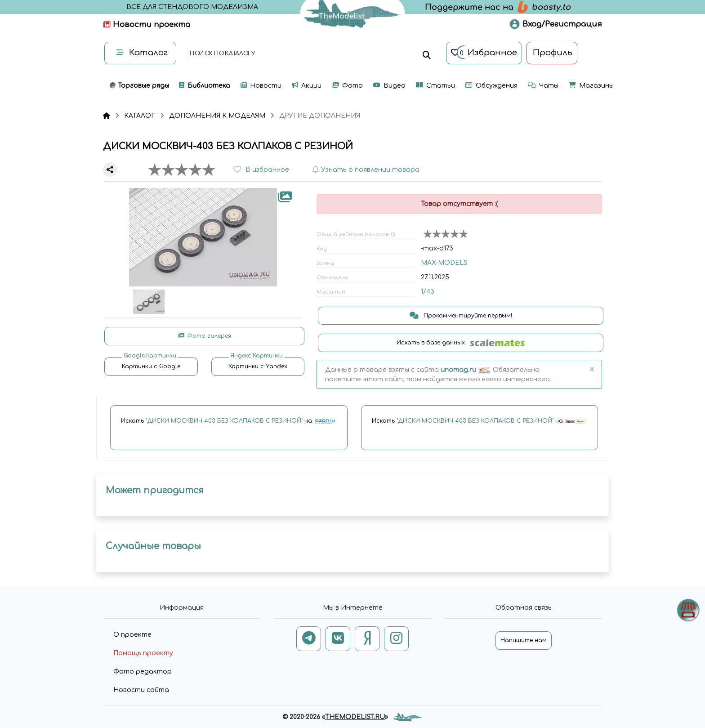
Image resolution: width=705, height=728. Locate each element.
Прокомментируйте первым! (461, 316)
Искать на (229, 421)
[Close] (591, 370)
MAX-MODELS (444, 263)
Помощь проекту (143, 653)
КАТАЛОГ (140, 116)
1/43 (428, 292)
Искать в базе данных (461, 343)
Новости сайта (141, 690)
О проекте (132, 635)
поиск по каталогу (222, 54)
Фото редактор (143, 672)
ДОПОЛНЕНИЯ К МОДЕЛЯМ (217, 116)
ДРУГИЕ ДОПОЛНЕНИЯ (320, 116)
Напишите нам (524, 640)
